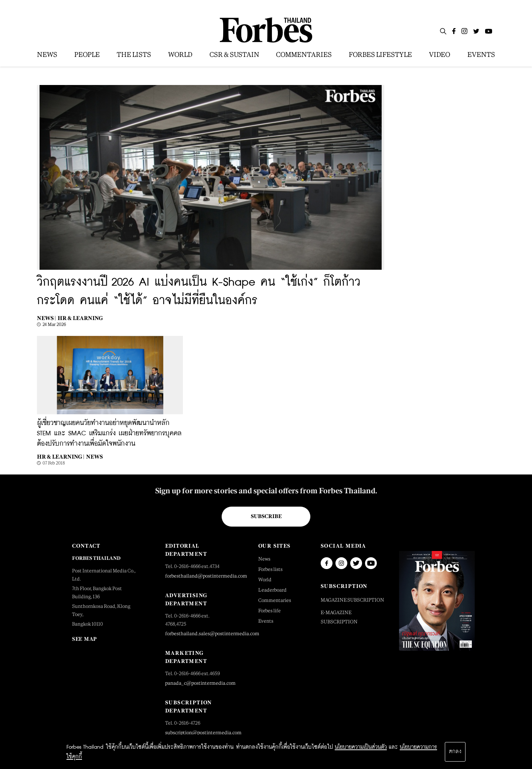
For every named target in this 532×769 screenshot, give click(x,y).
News (94, 457)
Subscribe (266, 516)
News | (46, 318)
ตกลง (455, 752)
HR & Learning (80, 318)
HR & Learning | (61, 457)
